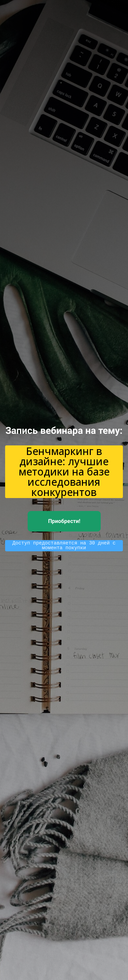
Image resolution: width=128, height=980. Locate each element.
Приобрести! (64, 521)
